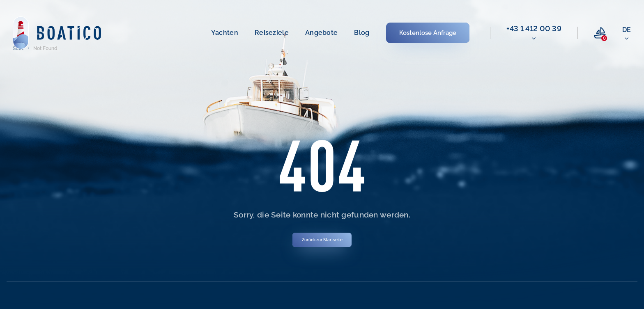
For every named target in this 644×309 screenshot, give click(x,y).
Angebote (321, 33)
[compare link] (600, 33)
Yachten (225, 33)
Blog (362, 33)
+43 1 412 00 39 (534, 29)
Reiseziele (272, 33)
